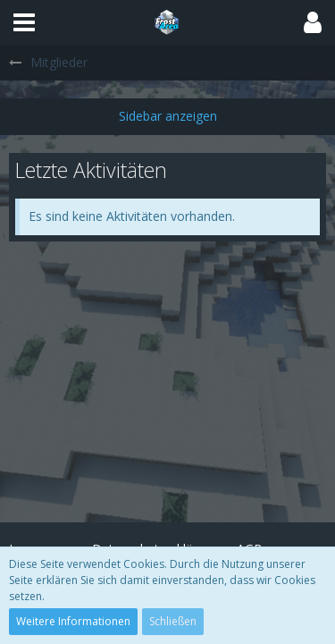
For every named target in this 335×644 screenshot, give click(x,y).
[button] (24, 22)
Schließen (173, 621)
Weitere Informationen (73, 621)
